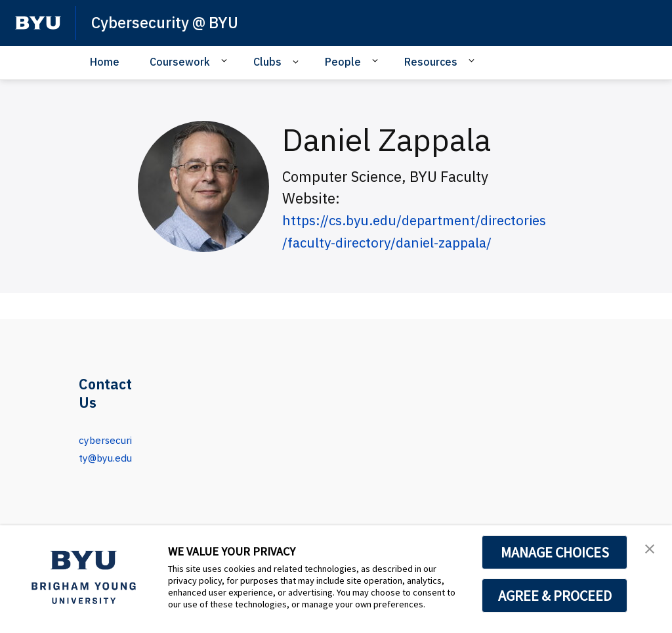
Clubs (267, 62)
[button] (650, 549)
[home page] (38, 23)
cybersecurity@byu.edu (105, 457)
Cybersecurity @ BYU (168, 22)
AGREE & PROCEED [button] (555, 596)
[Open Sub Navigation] (226, 61)
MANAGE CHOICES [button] (555, 552)
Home (105, 62)
